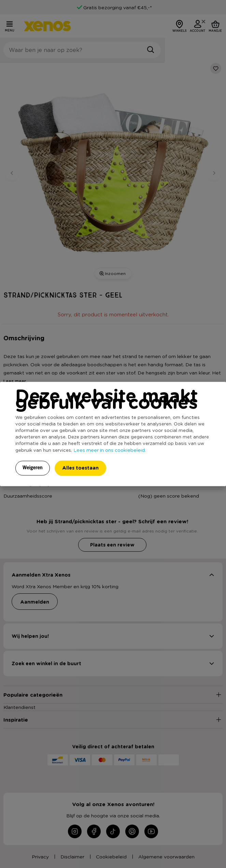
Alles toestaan (80, 468)
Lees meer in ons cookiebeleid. (110, 450)
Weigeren (33, 468)
